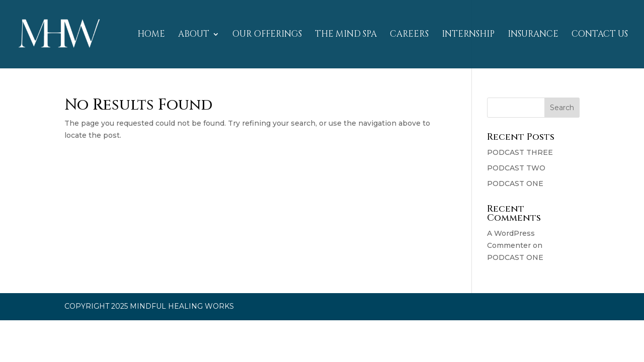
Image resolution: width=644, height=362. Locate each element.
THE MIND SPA (346, 35)
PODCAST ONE (515, 184)
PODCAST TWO (516, 168)
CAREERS (409, 35)
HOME (151, 35)
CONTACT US (600, 35)
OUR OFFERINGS (267, 35)
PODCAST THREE (520, 152)
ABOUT (194, 35)
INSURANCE (533, 35)
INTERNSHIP (468, 35)
